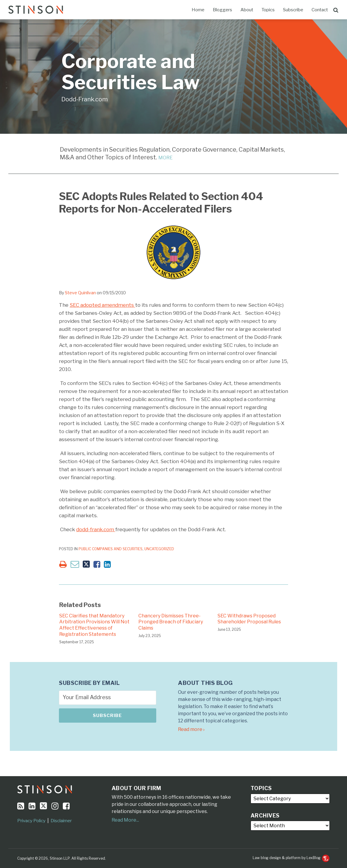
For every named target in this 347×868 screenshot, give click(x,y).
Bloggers (222, 10)
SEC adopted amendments (102, 305)
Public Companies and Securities (111, 549)
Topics (268, 10)
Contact (320, 10)
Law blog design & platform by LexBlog (291, 858)
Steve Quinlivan (80, 293)
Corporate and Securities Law (130, 72)
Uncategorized (159, 549)
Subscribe (293, 10)
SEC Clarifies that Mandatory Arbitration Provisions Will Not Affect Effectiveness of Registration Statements (94, 625)
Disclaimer (61, 821)
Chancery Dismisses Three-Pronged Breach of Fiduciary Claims (171, 622)
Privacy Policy (31, 821)
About (247, 10)
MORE (165, 158)
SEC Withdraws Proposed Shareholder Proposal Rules (249, 619)
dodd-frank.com (96, 529)
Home (198, 10)
